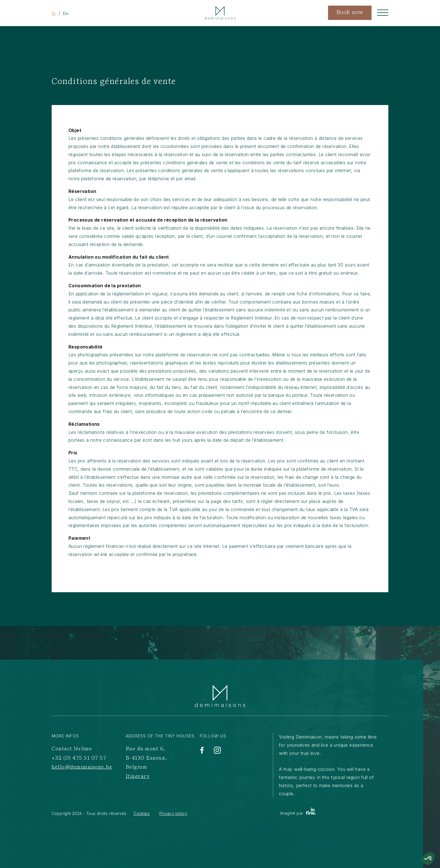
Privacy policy (173, 813)
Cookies (142, 813)
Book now (350, 13)
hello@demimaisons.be (82, 767)
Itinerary (138, 777)
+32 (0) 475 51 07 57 (79, 758)
